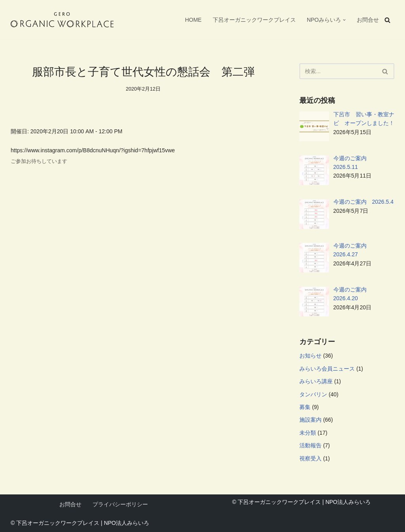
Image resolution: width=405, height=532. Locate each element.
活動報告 (310, 445)
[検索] (387, 20)
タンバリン (313, 394)
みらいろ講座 (316, 381)
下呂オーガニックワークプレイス (254, 20)
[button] (344, 20)
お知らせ (310, 356)
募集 (305, 407)
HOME (193, 20)
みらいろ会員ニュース (327, 369)
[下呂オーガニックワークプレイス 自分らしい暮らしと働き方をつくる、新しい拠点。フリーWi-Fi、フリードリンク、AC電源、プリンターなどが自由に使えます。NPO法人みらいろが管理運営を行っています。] (62, 20)
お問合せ (368, 20)
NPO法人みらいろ (127, 523)
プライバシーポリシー (120, 504)
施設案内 (310, 420)
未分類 (308, 433)
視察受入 (310, 458)
